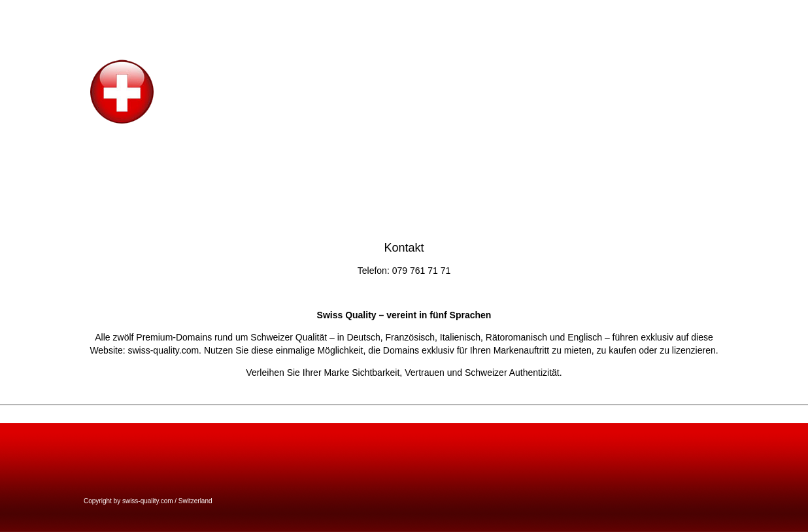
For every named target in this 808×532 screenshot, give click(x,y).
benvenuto (751, 13)
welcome (623, 13)
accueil (711, 13)
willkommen (669, 13)
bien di (790, 13)
